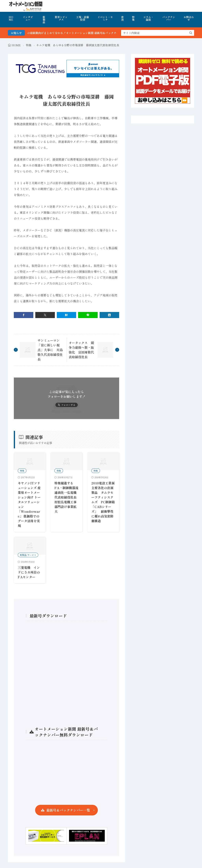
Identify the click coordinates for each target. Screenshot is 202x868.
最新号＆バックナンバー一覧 (68, 810)
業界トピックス (61, 18)
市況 (122, 18)
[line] (88, 315)
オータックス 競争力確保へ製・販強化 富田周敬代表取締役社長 (81, 350)
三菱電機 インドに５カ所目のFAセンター (29, 572)
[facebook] (24, 315)
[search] (191, 33)
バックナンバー (169, 18)
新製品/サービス (28, 555)
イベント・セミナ (105, 18)
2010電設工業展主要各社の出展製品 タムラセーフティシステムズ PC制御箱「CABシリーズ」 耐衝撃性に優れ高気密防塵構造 (103, 502)
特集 (133, 18)
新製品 (44, 20)
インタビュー (28, 18)
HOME (11, 18)
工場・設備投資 (83, 18)
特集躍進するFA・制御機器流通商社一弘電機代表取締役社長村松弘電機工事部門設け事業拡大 (66, 497)
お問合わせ (189, 18)
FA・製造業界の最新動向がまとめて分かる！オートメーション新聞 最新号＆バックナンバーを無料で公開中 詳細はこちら (98, 33)
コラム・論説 (148, 18)
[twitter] (45, 315)
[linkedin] (109, 315)
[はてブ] (67, 315)
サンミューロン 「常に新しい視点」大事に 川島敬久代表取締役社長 (50, 350)
